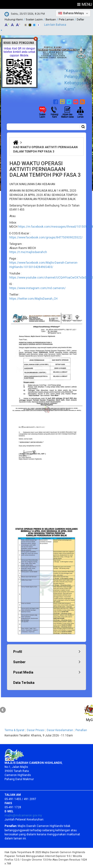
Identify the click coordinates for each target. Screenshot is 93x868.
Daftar (80, 20)
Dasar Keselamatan (60, 730)
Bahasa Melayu (74, 13)
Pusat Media (23, 672)
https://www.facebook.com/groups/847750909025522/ (46, 237)
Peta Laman (66, 20)
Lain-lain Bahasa (55, 25)
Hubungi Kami (14, 20)
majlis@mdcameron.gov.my (23, 815)
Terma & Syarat (15, 730)
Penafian (81, 730)
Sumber (19, 662)
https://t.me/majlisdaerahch (28, 252)
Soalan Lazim (34, 20)
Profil (18, 652)
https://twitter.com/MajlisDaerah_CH (33, 299)
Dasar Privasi (36, 730)
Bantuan (51, 20)
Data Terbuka (24, 683)
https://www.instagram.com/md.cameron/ (38, 288)
